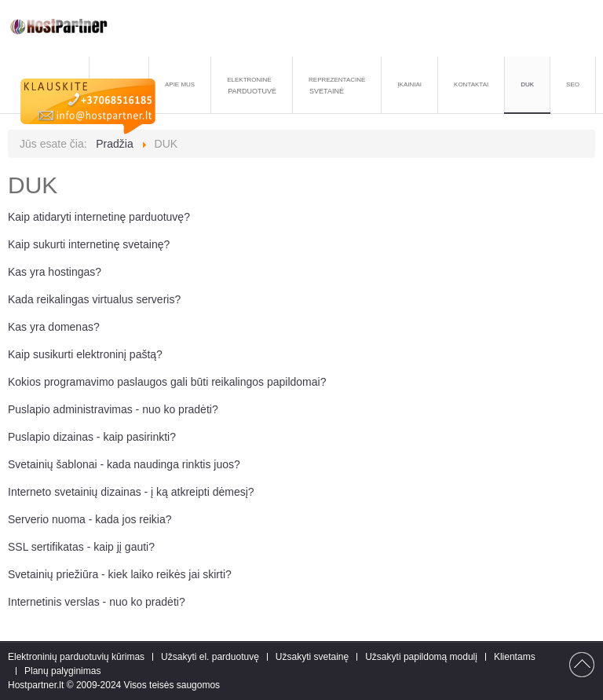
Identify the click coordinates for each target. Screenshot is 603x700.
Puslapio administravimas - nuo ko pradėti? (113, 409)
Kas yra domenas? (54, 327)
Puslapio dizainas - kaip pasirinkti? (92, 437)
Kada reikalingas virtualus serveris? (94, 299)
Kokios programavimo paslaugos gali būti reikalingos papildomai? (167, 382)
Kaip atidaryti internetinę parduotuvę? (99, 217)
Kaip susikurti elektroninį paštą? (85, 354)
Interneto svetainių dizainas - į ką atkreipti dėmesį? (131, 492)
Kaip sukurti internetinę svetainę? (89, 244)
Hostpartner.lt (36, 685)
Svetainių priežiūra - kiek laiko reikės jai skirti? (120, 574)
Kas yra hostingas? (55, 272)
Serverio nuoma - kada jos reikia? (90, 519)
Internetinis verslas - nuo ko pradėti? (97, 602)
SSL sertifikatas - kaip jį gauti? (81, 547)
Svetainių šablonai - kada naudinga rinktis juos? (124, 464)
